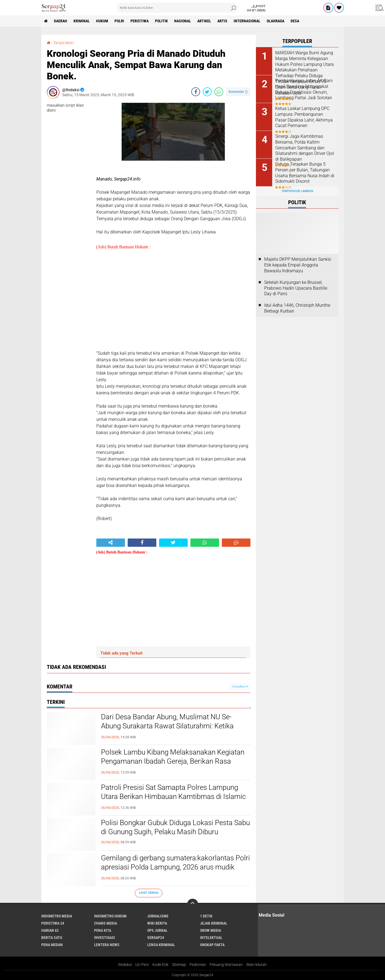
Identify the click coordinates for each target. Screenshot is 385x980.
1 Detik (206, 916)
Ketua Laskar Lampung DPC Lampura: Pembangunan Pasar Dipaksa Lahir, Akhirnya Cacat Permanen (304, 117)
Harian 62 (50, 930)
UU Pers (142, 965)
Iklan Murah (256, 965)
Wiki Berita (157, 923)
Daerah (61, 21)
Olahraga (275, 21)
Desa (295, 21)
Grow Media (211, 930)
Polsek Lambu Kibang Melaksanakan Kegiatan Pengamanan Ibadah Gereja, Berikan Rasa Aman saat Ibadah (173, 761)
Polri (119, 21)
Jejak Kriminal (214, 923)
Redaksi (125, 965)
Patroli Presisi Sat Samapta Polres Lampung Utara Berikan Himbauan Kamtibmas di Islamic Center (173, 797)
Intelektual (211, 938)
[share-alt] (111, 543)
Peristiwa (140, 21)
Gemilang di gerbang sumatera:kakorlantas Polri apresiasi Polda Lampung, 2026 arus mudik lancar (175, 867)
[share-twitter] (207, 92)
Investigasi (105, 938)
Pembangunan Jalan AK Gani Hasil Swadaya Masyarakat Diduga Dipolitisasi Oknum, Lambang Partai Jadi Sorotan (304, 89)
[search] (178, 8)
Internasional (247, 21)
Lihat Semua (149, 893)
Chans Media (106, 923)
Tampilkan (240, 687)
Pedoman (198, 965)
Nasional (183, 21)
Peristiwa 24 (53, 923)
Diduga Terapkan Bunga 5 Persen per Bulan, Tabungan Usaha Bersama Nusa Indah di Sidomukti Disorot (305, 173)
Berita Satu (52, 938)
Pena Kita (103, 930)
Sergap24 (156, 938)
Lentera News (107, 945)
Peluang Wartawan (226, 965)
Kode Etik (160, 965)
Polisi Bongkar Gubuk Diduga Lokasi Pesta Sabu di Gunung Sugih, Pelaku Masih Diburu (175, 827)
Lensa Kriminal (161, 945)
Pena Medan (52, 945)
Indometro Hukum (110, 916)
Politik (161, 21)
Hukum (102, 21)
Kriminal (82, 21)
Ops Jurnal (157, 930)
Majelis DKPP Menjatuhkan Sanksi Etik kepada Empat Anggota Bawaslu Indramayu (298, 265)
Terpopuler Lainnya (297, 191)
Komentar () (238, 92)
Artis (222, 21)
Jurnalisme (158, 916)
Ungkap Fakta (212, 945)
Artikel (204, 21)
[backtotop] (193, 904)
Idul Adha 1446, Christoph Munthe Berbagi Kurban (297, 308)
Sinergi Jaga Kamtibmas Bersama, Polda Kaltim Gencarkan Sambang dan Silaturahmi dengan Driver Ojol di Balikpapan (305, 148)
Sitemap (179, 965)
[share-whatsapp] (219, 92)
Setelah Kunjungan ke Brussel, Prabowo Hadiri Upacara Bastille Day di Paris (296, 288)
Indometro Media (57, 916)
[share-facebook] (196, 92)
